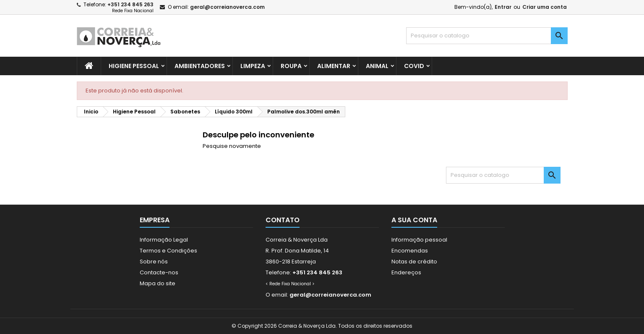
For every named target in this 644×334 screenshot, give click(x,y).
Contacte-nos (159, 272)
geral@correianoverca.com (227, 7)
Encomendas (410, 251)
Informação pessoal (419, 240)
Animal (377, 66)
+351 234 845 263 (130, 4)
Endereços (406, 272)
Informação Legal (164, 240)
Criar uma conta (545, 7)
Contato (283, 220)
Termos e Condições (168, 251)
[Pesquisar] (487, 36)
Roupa (291, 66)
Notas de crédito (414, 262)
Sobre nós (154, 262)
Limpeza (253, 66)
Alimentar (334, 66)
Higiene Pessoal (134, 66)
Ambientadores (200, 66)
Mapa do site (158, 283)
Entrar (503, 7)
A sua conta (414, 220)
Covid (414, 66)
